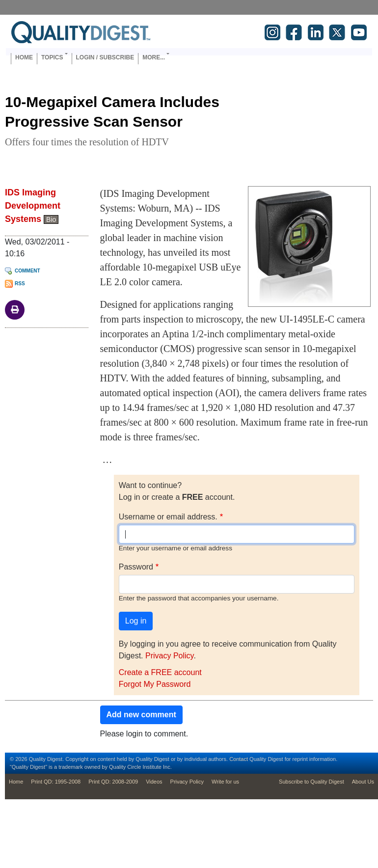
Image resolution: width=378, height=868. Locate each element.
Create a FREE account (160, 672)
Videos (154, 782)
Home (24, 57)
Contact (239, 759)
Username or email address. (168, 517)
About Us (363, 782)
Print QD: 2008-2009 (113, 782)
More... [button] (154, 57)
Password (136, 567)
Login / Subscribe (105, 57)
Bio (51, 219)
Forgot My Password (155, 684)
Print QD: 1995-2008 (56, 782)
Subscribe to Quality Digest (311, 782)
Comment (27, 271)
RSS (20, 284)
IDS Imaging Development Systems (33, 206)
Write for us (225, 782)
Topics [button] (52, 57)
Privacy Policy (169, 656)
